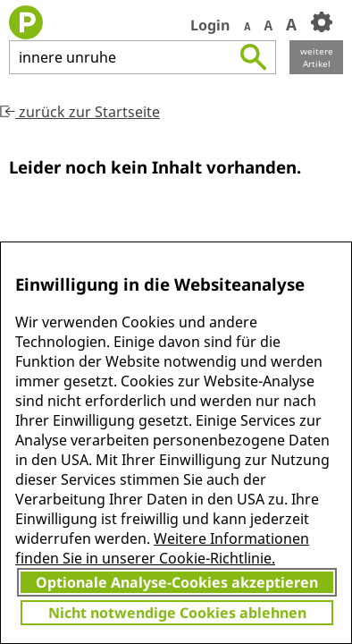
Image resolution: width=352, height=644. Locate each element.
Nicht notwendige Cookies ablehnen (177, 613)
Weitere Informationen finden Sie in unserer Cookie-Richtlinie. (162, 548)
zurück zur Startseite (80, 112)
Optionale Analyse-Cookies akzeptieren (177, 582)
